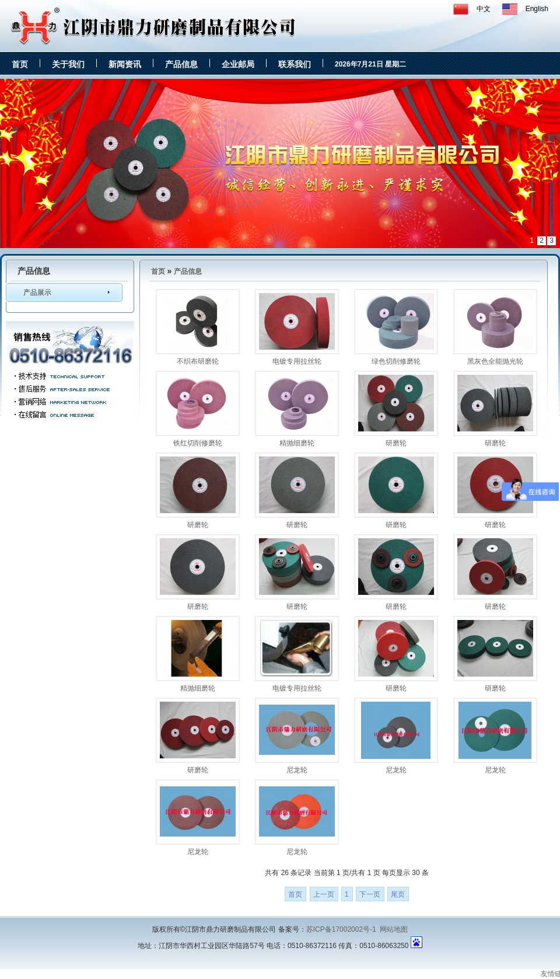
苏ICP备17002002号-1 (341, 929)
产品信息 (181, 64)
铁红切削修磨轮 (198, 443)
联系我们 (295, 64)
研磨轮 (396, 443)
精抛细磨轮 (297, 443)
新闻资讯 (125, 64)
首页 (20, 64)
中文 (484, 9)
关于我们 (68, 64)
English (537, 9)
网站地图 (394, 929)
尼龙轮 (297, 770)
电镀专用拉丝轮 (297, 361)
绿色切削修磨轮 (396, 361)
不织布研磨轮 (198, 361)
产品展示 (37, 292)
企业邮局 (238, 64)
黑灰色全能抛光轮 (495, 361)
